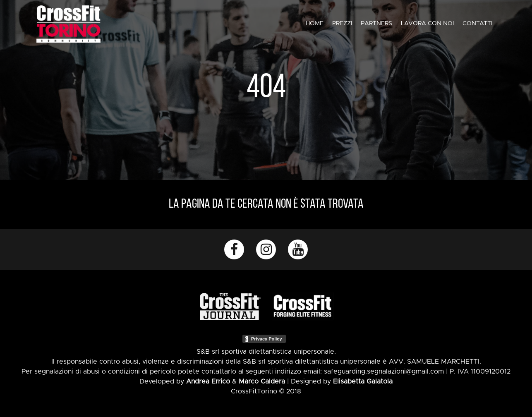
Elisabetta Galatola (363, 381)
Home (315, 24)
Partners (376, 24)
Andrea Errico (208, 381)
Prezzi (342, 24)
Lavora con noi (427, 24)
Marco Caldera (262, 381)
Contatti (477, 24)
